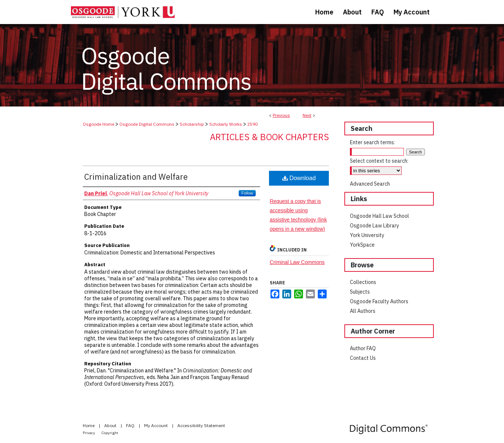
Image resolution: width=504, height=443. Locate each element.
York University (367, 235)
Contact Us (363, 358)
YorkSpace (362, 245)
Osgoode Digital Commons (147, 124)
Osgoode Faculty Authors (379, 301)
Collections (363, 282)
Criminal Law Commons (297, 262)
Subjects (360, 292)
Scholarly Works (226, 124)
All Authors (363, 311)
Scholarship (192, 124)
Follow (247, 193)
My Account (156, 425)
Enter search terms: (372, 142)
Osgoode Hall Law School (379, 216)
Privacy (89, 433)
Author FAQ (363, 348)
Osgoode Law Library (374, 226)
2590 (252, 124)
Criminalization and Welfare (136, 177)
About (111, 425)
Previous (281, 115)
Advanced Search (370, 184)
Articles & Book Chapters (269, 137)
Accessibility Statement (201, 425)
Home (89, 425)
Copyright (110, 433)
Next (307, 115)
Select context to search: (379, 161)
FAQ (131, 425)
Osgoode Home (98, 124)
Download (299, 178)
